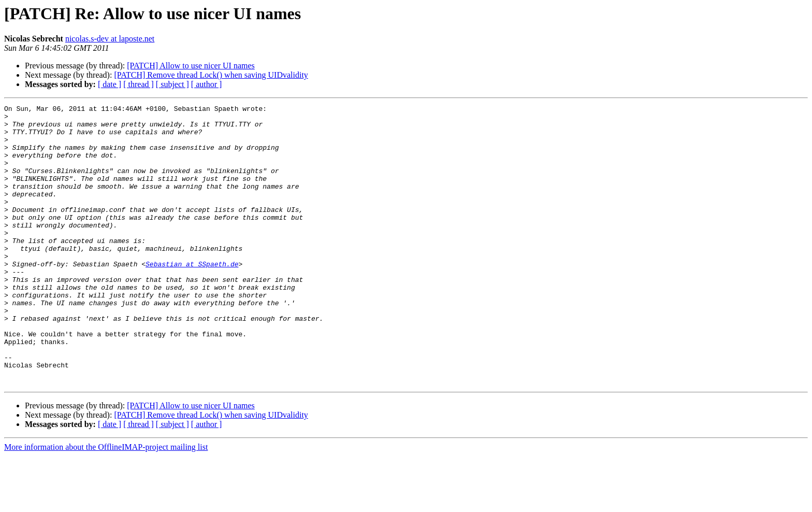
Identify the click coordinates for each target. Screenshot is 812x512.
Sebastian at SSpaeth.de (192, 296)
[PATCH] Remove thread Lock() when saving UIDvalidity (211, 75)
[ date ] (110, 84)
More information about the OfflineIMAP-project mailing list (106, 503)
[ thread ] (139, 84)
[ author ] (207, 84)
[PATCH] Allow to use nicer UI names (191, 66)
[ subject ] (172, 84)
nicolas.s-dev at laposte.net (110, 39)
